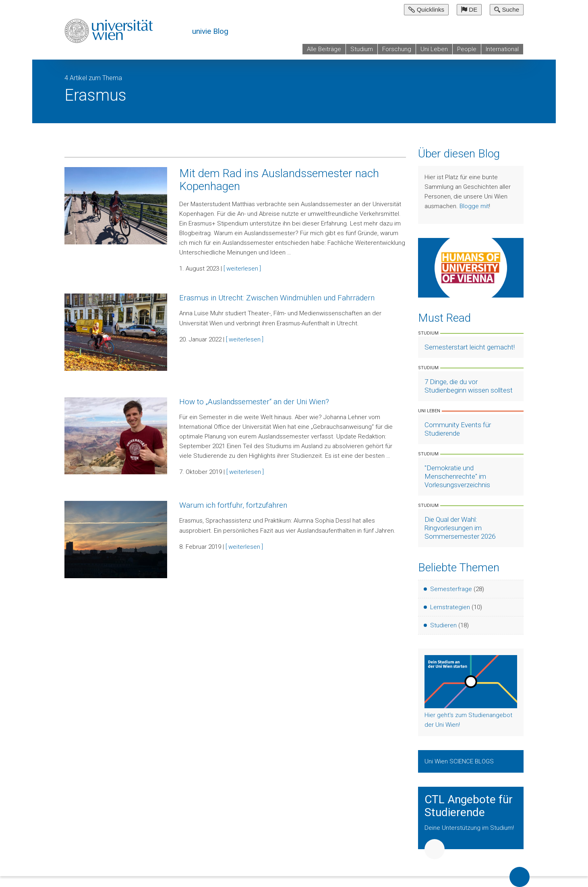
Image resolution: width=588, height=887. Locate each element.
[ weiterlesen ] (242, 269)
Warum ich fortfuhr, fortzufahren (233, 505)
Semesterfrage (451, 589)
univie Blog (210, 31)
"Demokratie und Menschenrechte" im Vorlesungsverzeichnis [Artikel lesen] (457, 476)
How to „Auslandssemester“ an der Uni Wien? (254, 402)
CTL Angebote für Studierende (469, 806)
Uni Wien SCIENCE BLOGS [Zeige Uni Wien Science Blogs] (460, 761)
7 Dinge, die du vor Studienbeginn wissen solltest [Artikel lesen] (469, 386)
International (502, 49)
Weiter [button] (435, 849)
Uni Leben (434, 49)
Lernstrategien (450, 607)
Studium (362, 49)
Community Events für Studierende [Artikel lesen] (458, 429)
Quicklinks (426, 9)
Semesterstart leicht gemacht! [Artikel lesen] (470, 347)
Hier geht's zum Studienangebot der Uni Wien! (468, 720)
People (467, 49)
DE (469, 9)
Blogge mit (474, 206)
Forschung (397, 49)
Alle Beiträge (324, 49)
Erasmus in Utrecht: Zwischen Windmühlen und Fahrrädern (277, 298)
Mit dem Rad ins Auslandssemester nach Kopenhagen (279, 180)
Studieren (443, 625)
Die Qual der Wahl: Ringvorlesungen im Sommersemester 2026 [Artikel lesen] (460, 528)
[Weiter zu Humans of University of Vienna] (471, 267)
